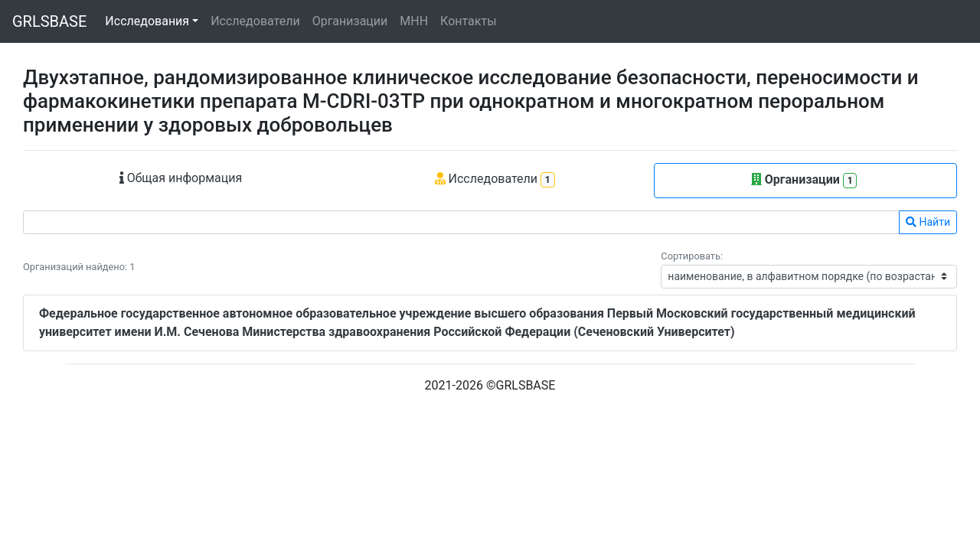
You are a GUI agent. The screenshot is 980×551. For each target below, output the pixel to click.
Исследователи (255, 21)
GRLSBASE (49, 21)
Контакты (468, 21)
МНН (414, 21)
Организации (350, 21)
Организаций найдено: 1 (79, 267)
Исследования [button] (147, 21)
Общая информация (181, 178)
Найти (928, 222)
